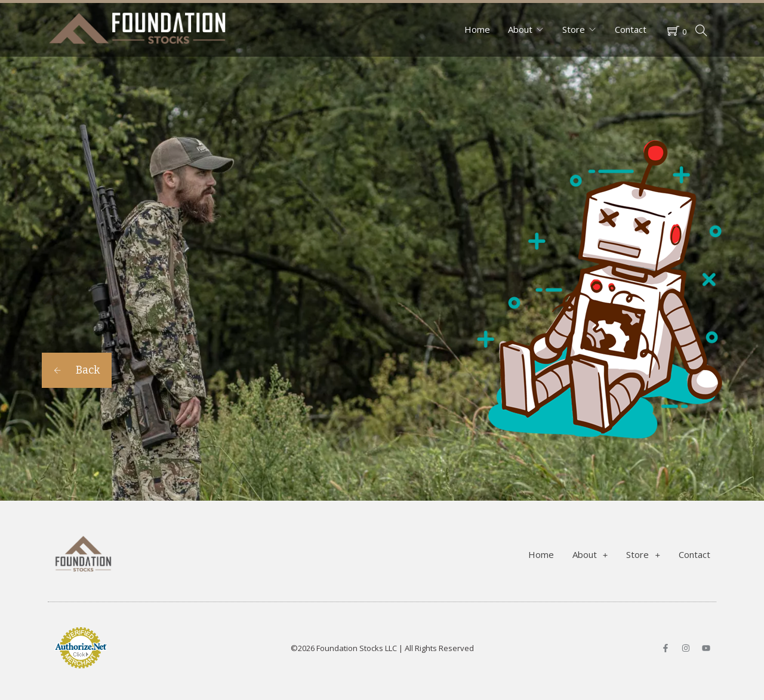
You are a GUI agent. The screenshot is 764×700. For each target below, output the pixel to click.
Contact (631, 29)
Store (574, 29)
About (520, 29)
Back (77, 370)
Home (477, 29)
